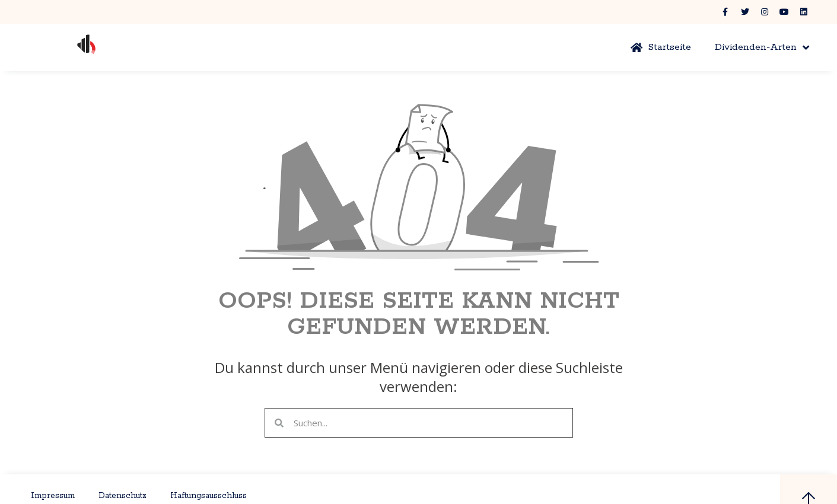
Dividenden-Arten (762, 47)
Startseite (661, 47)
